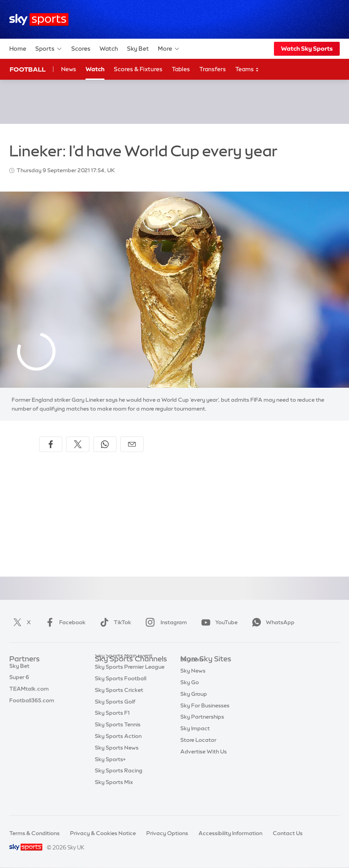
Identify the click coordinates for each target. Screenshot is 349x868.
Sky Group (194, 705)
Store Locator (198, 752)
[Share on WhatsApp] (105, 444)
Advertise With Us (204, 763)
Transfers (213, 69)
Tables (181, 69)
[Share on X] (78, 444)
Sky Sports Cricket (119, 705)
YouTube (218, 622)
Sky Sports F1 (112, 728)
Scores (81, 49)
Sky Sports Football (121, 694)
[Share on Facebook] (51, 444)
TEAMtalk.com (29, 694)
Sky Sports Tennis (118, 740)
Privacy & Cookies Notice (103, 833)
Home (18, 49)
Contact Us (288, 833)
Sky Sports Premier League (130, 682)
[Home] (39, 20)
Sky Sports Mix (114, 798)
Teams (247, 69)
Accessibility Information (230, 833)
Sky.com (192, 671)
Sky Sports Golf (115, 717)
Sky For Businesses (205, 717)
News (69, 69)
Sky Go (190, 694)
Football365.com (32, 705)
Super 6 (19, 682)
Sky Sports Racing (119, 786)
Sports (49, 49)
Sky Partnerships (202, 728)
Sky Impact (195, 740)
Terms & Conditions (34, 833)
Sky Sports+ (110, 775)
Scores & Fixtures (138, 69)
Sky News (193, 682)
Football (28, 69)
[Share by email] (132, 444)
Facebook (64, 622)
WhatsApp (272, 622)
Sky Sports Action (118, 752)
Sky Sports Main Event (124, 671)
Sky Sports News (117, 763)
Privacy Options (167, 833)
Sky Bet (138, 49)
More (169, 49)
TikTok (114, 622)
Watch (109, 49)
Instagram (165, 622)
